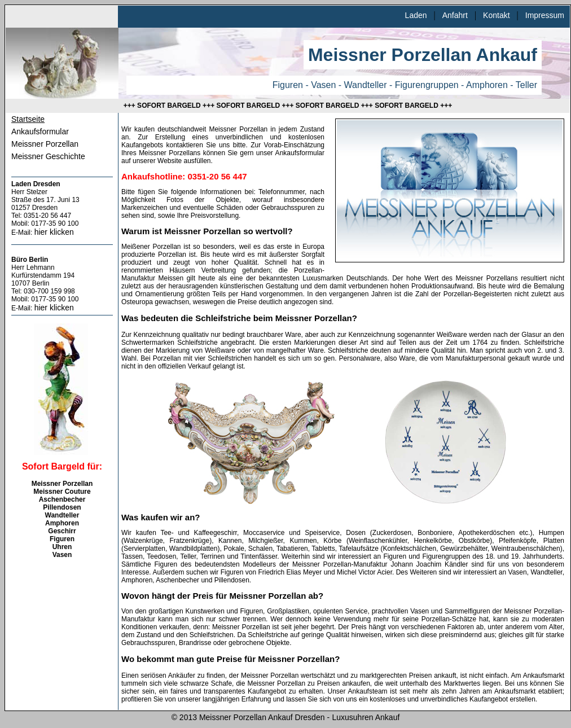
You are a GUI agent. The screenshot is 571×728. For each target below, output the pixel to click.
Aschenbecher (62, 499)
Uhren (62, 547)
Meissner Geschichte (48, 156)
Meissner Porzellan (45, 144)
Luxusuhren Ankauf (366, 717)
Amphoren (62, 523)
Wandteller (62, 515)
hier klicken (54, 232)
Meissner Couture (62, 492)
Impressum (545, 15)
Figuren (62, 539)
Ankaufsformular (40, 131)
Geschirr (62, 531)
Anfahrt (455, 15)
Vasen (62, 555)
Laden (416, 15)
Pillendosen (62, 507)
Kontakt (496, 15)
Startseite (28, 119)
